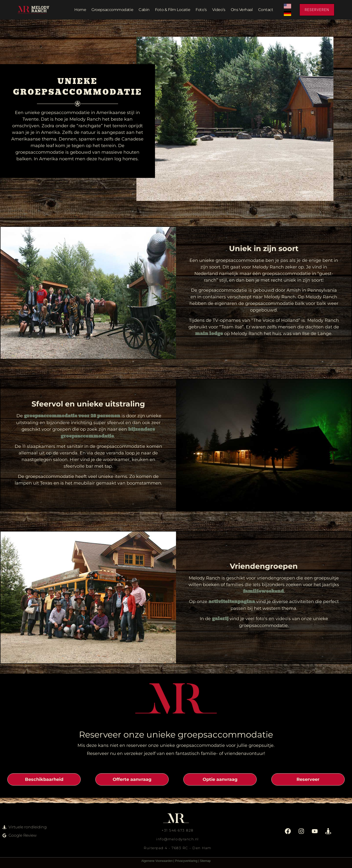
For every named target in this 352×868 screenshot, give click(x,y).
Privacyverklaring (186, 861)
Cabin (144, 10)
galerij (221, 619)
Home (80, 10)
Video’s (219, 10)
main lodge (209, 334)
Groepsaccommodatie (112, 10)
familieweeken (262, 591)
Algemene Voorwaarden (157, 861)
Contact (266, 10)
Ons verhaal (242, 10)
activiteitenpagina (232, 602)
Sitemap (205, 861)
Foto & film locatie (173, 10)
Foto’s (201, 10)
